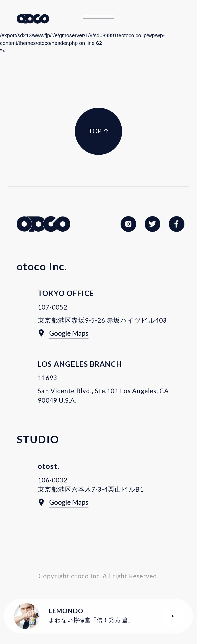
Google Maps (69, 333)
